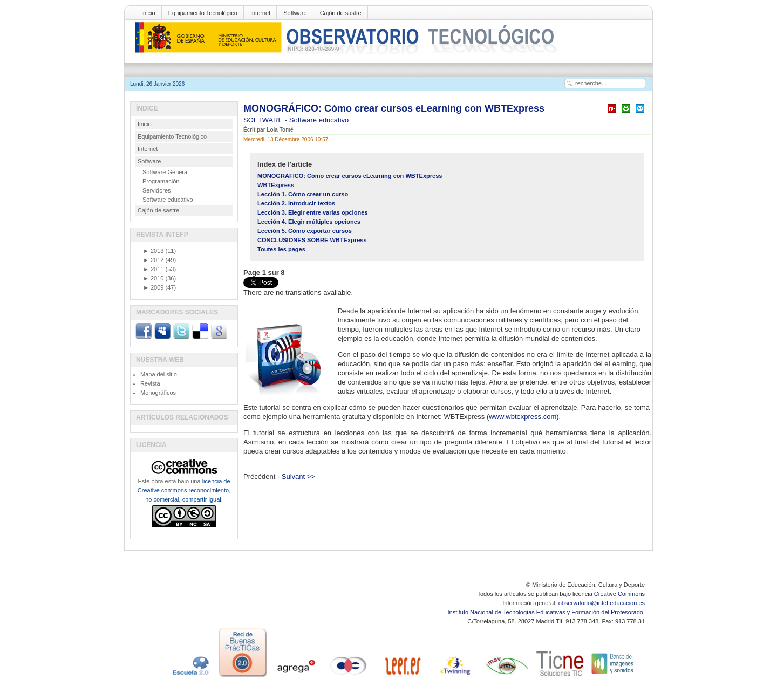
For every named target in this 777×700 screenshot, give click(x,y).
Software (295, 13)
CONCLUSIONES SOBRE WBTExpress (312, 240)
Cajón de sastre (341, 13)
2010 (153, 278)
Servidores (157, 190)
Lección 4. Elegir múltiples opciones (309, 222)
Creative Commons (619, 594)
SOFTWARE (264, 120)
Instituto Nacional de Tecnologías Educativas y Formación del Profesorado (546, 612)
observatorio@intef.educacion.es (602, 603)
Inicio (148, 13)
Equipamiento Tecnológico (203, 13)
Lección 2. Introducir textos (296, 203)
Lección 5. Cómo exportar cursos (305, 231)
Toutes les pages (281, 249)
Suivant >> (298, 476)
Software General (166, 172)
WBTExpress (276, 185)
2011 (153, 269)
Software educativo (319, 120)
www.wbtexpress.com (523, 417)
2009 (153, 287)
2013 (153, 251)
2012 (153, 260)
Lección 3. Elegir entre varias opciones (312, 212)
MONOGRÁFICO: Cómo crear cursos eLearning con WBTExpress (394, 108)
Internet (260, 13)
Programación (161, 181)
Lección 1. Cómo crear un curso (303, 194)
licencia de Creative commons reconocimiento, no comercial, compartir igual (184, 490)
